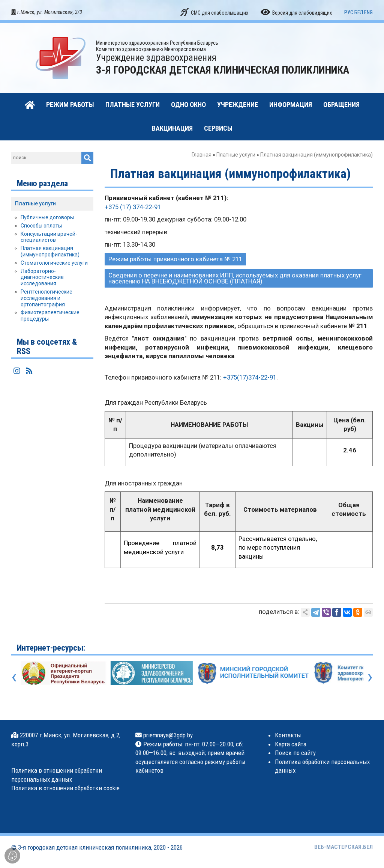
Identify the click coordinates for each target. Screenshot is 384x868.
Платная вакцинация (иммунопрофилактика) (50, 251)
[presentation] (14, 677)
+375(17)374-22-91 (250, 377)
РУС (349, 12)
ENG (368, 12)
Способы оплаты (41, 226)
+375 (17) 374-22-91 (133, 207)
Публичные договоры (47, 217)
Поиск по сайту (295, 753)
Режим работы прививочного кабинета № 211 (175, 259)
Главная (202, 155)
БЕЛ (359, 12)
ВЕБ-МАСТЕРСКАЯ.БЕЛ (343, 847)
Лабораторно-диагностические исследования (42, 277)
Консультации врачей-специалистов (49, 237)
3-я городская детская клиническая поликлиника (85, 847)
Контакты (288, 735)
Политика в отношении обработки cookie (65, 788)
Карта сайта (291, 744)
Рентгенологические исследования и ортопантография (46, 298)
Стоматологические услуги (54, 263)
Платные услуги (236, 155)
